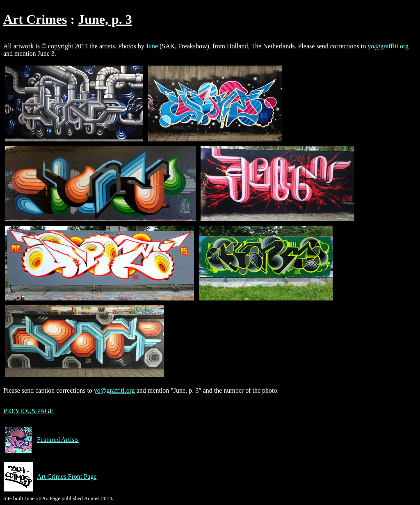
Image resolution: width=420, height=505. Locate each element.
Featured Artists (41, 440)
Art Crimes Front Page (50, 477)
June (152, 46)
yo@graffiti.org (388, 46)
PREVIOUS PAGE (29, 411)
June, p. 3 (105, 19)
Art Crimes (35, 19)
